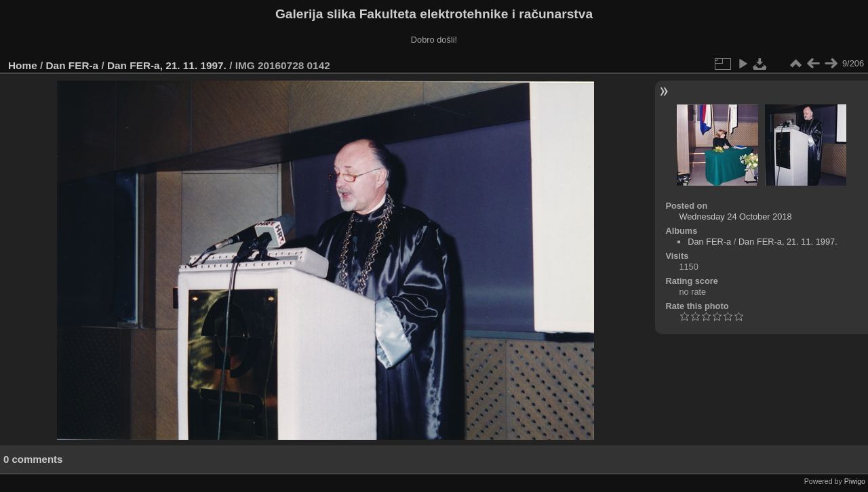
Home (23, 65)
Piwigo (855, 481)
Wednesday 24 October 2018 (735, 217)
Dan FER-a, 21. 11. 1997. (167, 65)
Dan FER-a (73, 65)
